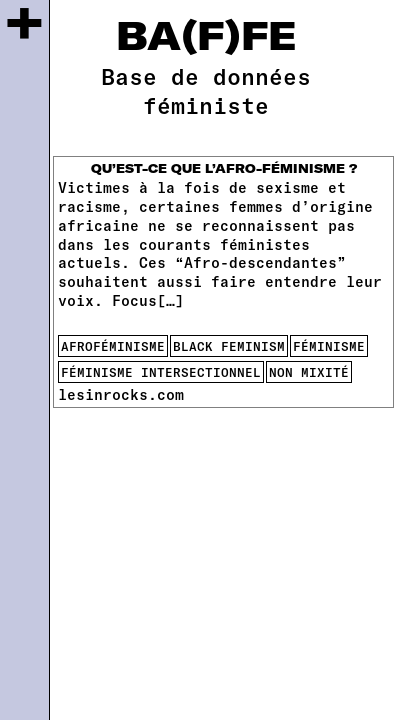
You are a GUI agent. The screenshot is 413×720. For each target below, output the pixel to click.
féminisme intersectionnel (161, 372)
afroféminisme (113, 346)
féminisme (329, 346)
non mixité (309, 372)
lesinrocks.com (121, 394)
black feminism (229, 346)
